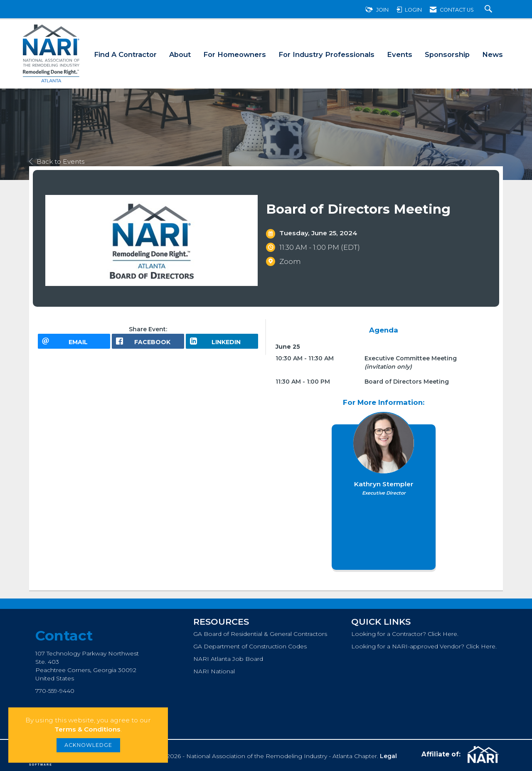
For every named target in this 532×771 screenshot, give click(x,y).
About (180, 54)
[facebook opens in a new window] (148, 344)
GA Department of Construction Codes (250, 646)
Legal (388, 756)
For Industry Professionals (326, 54)
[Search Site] (489, 10)
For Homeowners (235, 54)
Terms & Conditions (87, 729)
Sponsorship (447, 54)
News (493, 54)
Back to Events (57, 161)
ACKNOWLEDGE (88, 745)
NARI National (214, 671)
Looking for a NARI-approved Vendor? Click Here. (424, 646)
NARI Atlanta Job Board (228, 659)
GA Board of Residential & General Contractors (260, 634)
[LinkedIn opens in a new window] (222, 344)
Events (400, 54)
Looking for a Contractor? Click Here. (405, 634)
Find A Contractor (125, 54)
